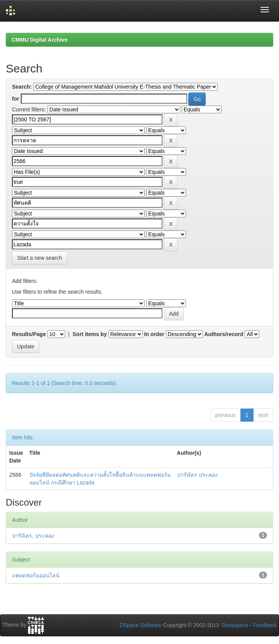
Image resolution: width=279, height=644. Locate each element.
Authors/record (224, 334)
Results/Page (29, 334)
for (16, 99)
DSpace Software (141, 625)
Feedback (265, 625)
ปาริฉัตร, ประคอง (33, 536)
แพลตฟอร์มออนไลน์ (36, 575)
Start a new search (40, 258)
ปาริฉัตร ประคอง (197, 475)
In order (154, 334)
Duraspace (235, 625)
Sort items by (90, 334)
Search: (22, 87)
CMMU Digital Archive (40, 40)
